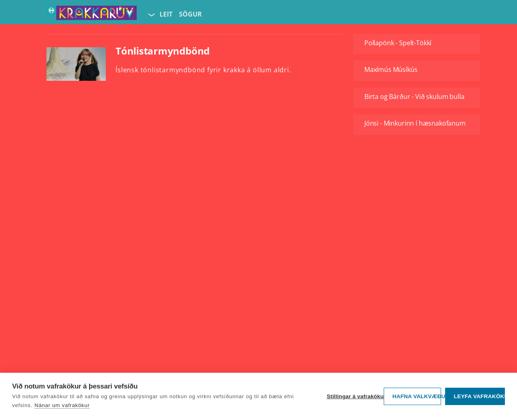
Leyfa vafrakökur (479, 396)
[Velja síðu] (151, 15)
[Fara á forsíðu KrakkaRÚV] (92, 15)
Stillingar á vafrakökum (353, 396)
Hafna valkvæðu (417, 396)
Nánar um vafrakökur (62, 405)
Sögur (190, 14)
